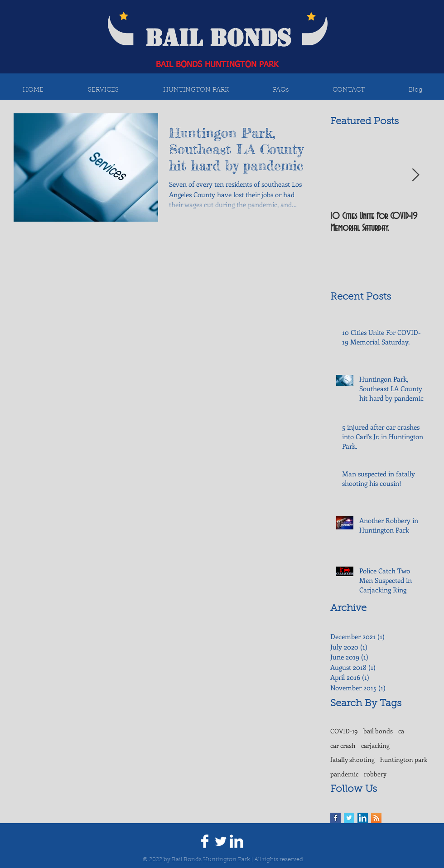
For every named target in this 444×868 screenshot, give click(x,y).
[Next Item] (415, 175)
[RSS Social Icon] (376, 818)
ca (401, 731)
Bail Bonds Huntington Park (211, 860)
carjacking (375, 745)
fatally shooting (352, 759)
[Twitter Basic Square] (349, 818)
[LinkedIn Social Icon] (363, 818)
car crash (343, 745)
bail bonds (378, 731)
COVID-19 (344, 731)
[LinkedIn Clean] (236, 841)
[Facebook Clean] (205, 841)
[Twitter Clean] (221, 841)
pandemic (344, 774)
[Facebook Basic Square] (335, 818)
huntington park (404, 759)
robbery (375, 774)
